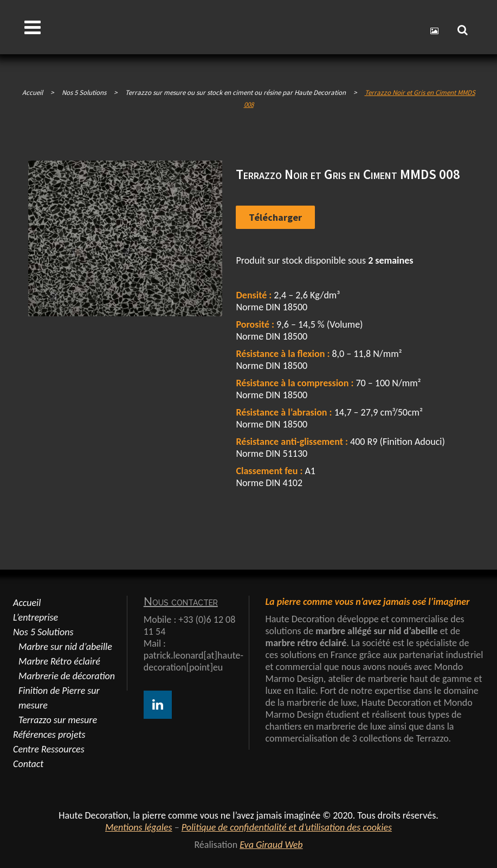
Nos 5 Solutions (43, 632)
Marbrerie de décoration (67, 676)
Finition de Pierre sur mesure (59, 698)
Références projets (49, 735)
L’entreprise (35, 617)
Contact (28, 764)
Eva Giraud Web (271, 845)
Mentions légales (139, 827)
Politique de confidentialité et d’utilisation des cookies (287, 827)
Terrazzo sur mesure (58, 720)
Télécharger (275, 217)
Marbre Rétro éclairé (59, 661)
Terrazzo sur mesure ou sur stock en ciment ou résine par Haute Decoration (235, 92)
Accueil (33, 92)
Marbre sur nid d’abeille (65, 647)
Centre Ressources (49, 749)
